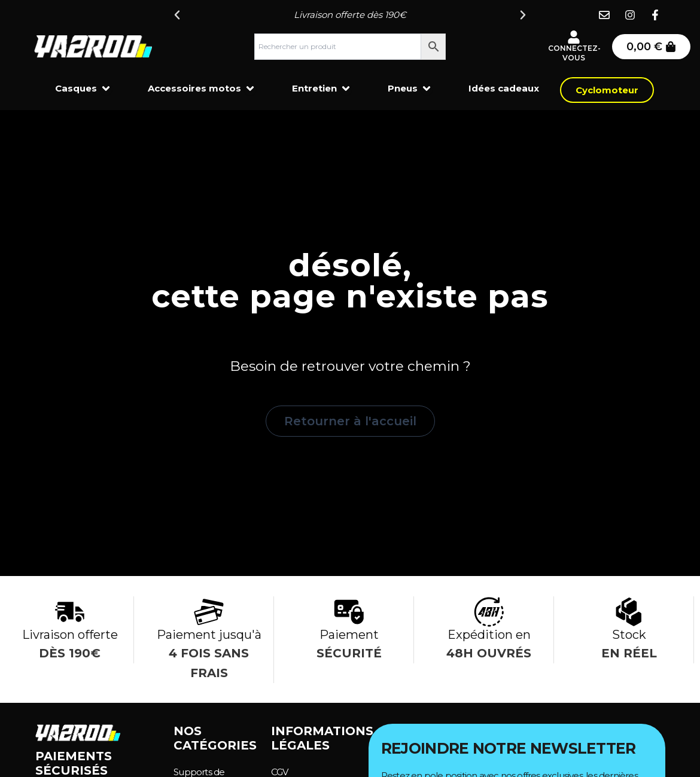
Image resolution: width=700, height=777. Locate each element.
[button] (177, 15)
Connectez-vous (574, 53)
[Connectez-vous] (574, 37)
